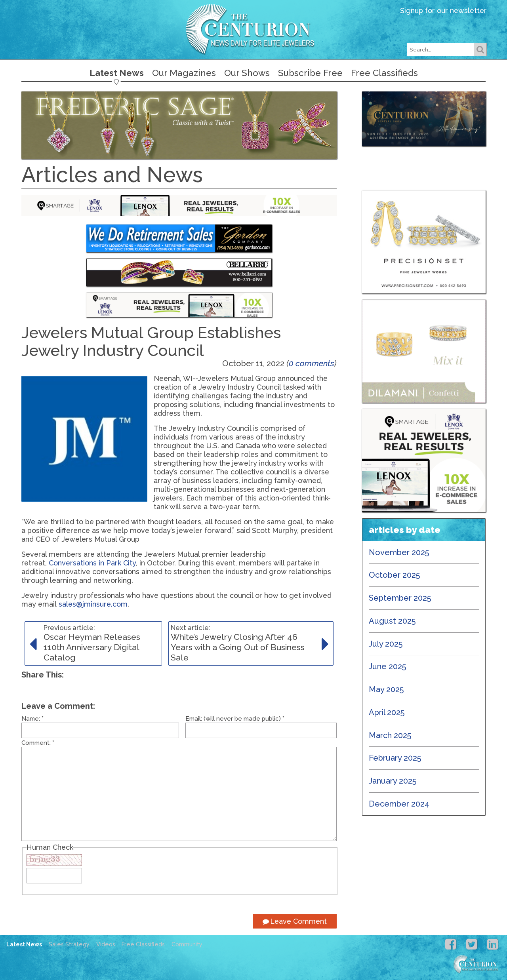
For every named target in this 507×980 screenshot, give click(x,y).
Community (187, 944)
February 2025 (395, 758)
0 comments (312, 363)
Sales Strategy (69, 944)
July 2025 (386, 644)
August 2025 (392, 621)
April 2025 (387, 712)
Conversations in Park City (92, 563)
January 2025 (393, 781)
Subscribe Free (310, 73)
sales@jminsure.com (93, 604)
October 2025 (395, 575)
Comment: (38, 743)
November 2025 (399, 552)
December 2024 (399, 804)
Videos (106, 944)
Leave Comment (295, 921)
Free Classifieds (384, 73)
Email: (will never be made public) (235, 719)
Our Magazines (184, 73)
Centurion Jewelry (253, 29)
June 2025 (388, 666)
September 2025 (400, 598)
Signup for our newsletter (443, 10)
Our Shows (247, 73)
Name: (32, 719)
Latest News (117, 73)
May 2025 (386, 689)
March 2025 (390, 735)
